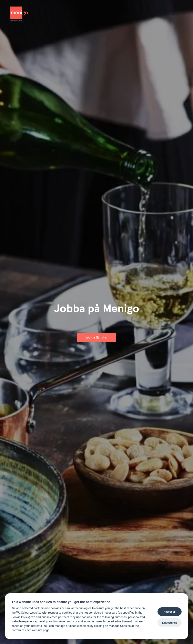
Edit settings (169, 623)
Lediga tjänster (96, 337)
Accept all (170, 612)
